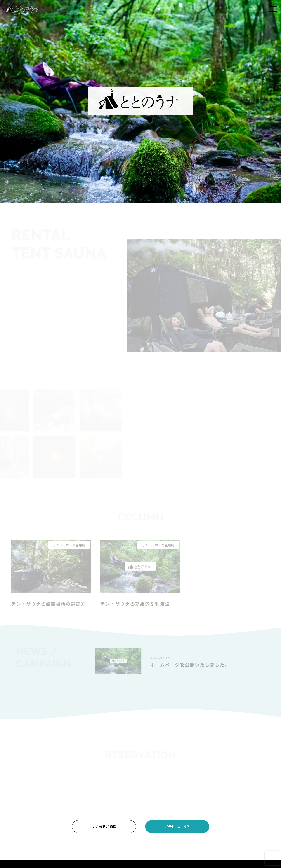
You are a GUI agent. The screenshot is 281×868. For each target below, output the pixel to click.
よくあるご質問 (104, 827)
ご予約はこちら (177, 827)
